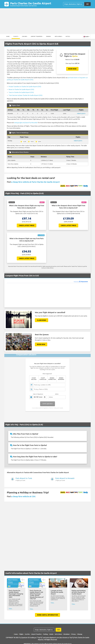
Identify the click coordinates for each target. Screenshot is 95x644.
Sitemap (80, 634)
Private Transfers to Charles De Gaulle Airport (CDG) (25, 87)
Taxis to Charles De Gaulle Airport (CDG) (21, 92)
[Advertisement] (47, 21)
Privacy (73, 634)
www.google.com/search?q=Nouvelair (26, 123)
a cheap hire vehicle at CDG (23, 496)
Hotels (68, 36)
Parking (48, 36)
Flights (16, 36)
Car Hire (24, 36)
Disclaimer (67, 634)
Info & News (58, 36)
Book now (72, 69)
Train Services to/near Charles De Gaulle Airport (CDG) (26, 95)
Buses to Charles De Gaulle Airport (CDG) (21, 89)
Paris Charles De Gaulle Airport (31, 4)
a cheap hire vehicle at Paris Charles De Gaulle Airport (35, 182)
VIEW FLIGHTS (81, 114)
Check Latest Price (27, 225)
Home (8, 36)
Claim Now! (42, 320)
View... (11, 609)
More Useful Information (47, 615)
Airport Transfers (36, 36)
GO (87, 4)
